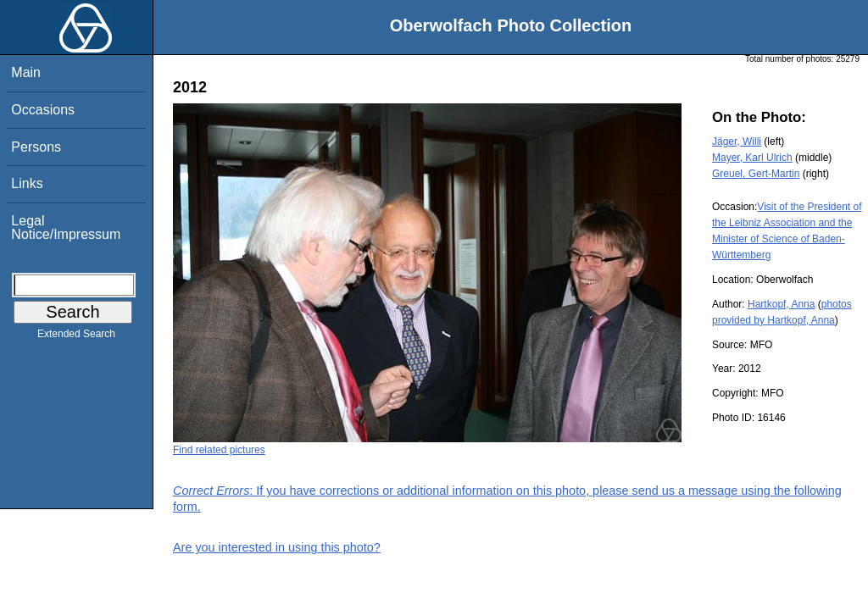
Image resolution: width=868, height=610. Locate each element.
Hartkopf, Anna (781, 304)
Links (27, 183)
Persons (36, 147)
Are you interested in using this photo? (277, 547)
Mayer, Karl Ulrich (752, 158)
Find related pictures (219, 450)
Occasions (43, 110)
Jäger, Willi (737, 141)
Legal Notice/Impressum (66, 227)
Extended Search (76, 337)
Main (26, 72)
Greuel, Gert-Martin (756, 174)
